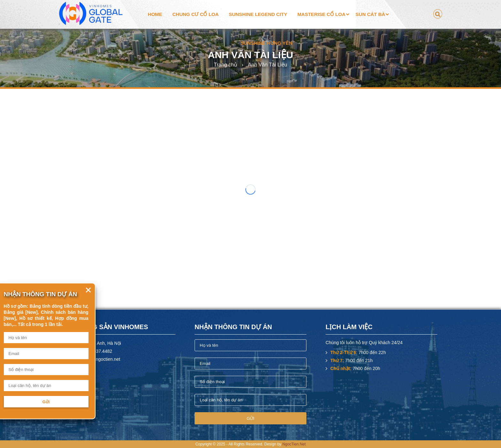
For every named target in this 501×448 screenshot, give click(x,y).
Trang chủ (225, 65)
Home (155, 14)
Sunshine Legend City (258, 14)
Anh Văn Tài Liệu (268, 65)
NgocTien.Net (294, 444)
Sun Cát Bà (370, 14)
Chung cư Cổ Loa (195, 14)
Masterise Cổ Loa (321, 14)
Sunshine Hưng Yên (266, 43)
